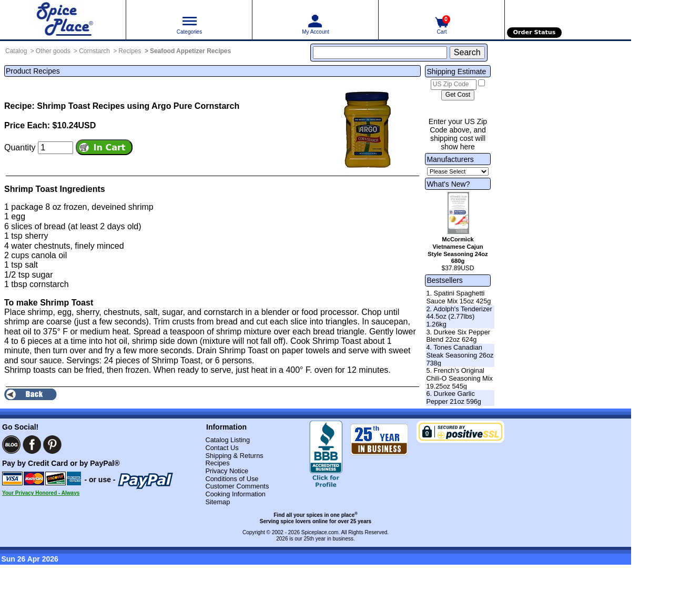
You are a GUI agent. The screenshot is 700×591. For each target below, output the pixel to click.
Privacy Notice (227, 471)
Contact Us (222, 448)
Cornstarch (94, 51)
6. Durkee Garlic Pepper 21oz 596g (454, 398)
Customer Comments (237, 486)
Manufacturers (450, 159)
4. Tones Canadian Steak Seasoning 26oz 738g (460, 355)
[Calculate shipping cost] (458, 95)
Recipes (130, 51)
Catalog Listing (227, 440)
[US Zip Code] (454, 85)
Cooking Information (235, 494)
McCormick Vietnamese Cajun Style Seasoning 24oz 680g (458, 250)
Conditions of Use (232, 479)
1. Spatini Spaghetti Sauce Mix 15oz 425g (458, 297)
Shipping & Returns (234, 456)
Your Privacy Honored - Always (41, 493)
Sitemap (217, 502)
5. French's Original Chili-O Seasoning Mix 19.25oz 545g (459, 378)
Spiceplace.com (320, 532)
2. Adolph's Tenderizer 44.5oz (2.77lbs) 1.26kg (459, 317)
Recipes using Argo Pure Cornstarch (166, 106)
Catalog (16, 51)
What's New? (448, 184)
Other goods (53, 51)
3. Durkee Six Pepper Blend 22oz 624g (458, 336)
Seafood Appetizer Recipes (190, 51)
